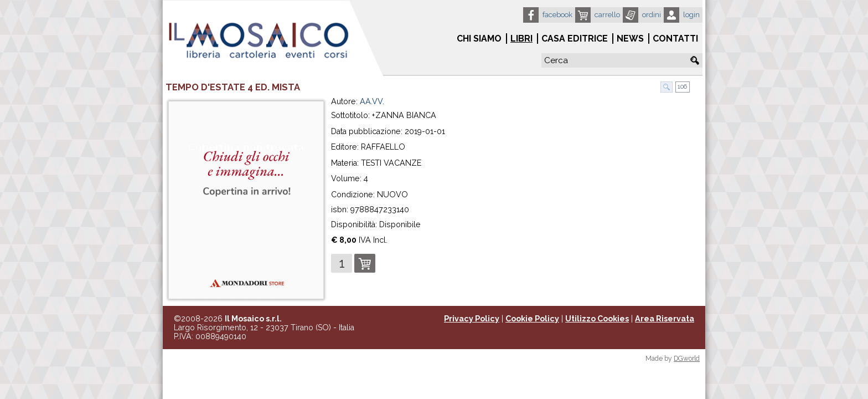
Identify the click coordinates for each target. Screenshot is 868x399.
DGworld (687, 359)
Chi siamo (479, 39)
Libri (521, 39)
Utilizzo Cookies (597, 319)
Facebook (557, 15)
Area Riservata (665, 319)
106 (681, 87)
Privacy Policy (472, 319)
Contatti (675, 39)
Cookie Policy (532, 319)
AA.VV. (372, 101)
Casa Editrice (575, 39)
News (630, 39)
